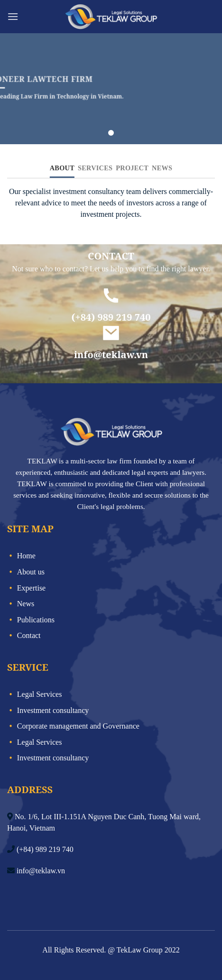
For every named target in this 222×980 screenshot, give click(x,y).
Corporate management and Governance (78, 726)
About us (31, 572)
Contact (29, 635)
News (26, 604)
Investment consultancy (53, 710)
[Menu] (13, 16)
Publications (36, 620)
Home (26, 556)
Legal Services (40, 694)
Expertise (31, 588)
